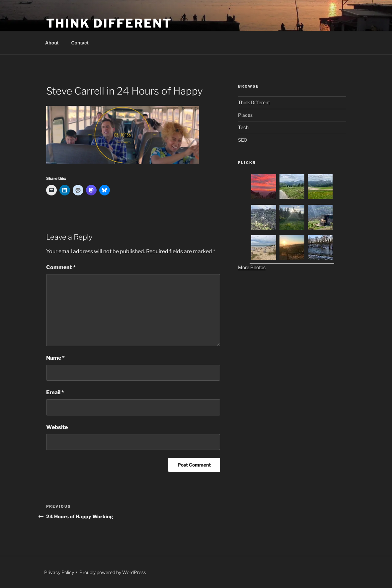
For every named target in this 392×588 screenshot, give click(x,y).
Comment (61, 267)
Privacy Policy (59, 572)
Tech (243, 127)
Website (57, 427)
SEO (243, 140)
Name (55, 358)
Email (55, 392)
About (52, 43)
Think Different (109, 23)
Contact (80, 43)
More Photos (252, 267)
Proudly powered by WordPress (113, 572)
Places (245, 115)
